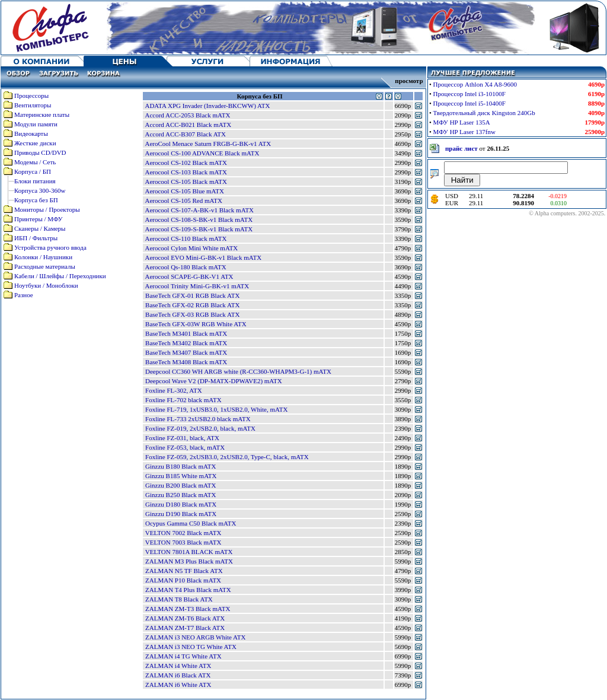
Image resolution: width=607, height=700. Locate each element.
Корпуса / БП (33, 171)
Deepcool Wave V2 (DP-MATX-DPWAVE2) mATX (214, 381)
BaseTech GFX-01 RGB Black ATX (192, 295)
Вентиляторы (33, 105)
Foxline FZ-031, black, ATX (182, 438)
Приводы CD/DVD (40, 152)
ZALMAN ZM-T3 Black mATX (188, 609)
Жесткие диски (35, 143)
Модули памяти (36, 124)
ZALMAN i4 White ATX (178, 666)
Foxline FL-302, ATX (174, 390)
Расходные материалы (45, 266)
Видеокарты (31, 133)
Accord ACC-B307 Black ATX (185, 134)
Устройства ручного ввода (50, 247)
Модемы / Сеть (35, 162)
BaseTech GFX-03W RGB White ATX (196, 324)
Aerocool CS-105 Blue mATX (184, 191)
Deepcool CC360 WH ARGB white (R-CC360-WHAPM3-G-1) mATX (238, 371)
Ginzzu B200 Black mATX (180, 485)
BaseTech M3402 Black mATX (186, 343)
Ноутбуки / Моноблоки (46, 285)
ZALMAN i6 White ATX (178, 685)
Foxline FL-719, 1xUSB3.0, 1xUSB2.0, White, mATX (216, 409)
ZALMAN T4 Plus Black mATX (188, 590)
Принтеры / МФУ (39, 219)
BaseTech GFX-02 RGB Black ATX (192, 305)
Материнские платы (42, 114)
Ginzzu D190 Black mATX (181, 514)
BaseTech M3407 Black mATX (186, 352)
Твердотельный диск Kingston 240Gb (484, 113)
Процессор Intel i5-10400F (469, 103)
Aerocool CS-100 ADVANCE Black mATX (202, 153)
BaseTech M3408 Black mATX (186, 362)
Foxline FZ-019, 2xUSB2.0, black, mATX (200, 428)
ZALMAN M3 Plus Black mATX (189, 561)
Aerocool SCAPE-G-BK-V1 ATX (189, 276)
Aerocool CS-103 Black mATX (186, 172)
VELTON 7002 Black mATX (183, 533)
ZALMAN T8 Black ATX (179, 599)
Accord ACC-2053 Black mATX (187, 115)
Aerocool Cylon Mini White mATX (191, 248)
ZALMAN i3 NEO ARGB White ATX (195, 637)
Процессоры (31, 96)
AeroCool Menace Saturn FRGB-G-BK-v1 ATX (208, 144)
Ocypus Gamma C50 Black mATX (191, 523)
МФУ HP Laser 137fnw (464, 132)
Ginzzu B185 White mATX (181, 476)
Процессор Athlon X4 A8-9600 (475, 84)
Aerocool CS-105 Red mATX (183, 201)
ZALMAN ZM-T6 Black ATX (185, 618)
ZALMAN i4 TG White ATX (183, 656)
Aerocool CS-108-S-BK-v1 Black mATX (199, 219)
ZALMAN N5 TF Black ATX (184, 571)
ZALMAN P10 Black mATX (183, 580)
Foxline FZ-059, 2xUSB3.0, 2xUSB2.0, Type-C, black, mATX (227, 457)
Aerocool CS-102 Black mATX (186, 163)
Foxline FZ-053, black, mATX (185, 447)
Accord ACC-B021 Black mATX (188, 125)
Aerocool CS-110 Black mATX (186, 238)
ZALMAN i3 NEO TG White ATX (191, 647)
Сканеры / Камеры (40, 228)
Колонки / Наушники (43, 257)
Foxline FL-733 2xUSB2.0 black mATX (198, 419)
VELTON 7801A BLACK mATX (189, 552)
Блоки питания (35, 181)
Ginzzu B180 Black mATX (180, 466)
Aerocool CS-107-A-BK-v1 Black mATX (199, 210)
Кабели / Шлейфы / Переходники (60, 276)
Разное (24, 295)
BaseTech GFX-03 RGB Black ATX (192, 314)
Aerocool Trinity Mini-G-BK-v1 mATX (197, 286)
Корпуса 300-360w (40, 190)
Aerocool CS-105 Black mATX (186, 182)
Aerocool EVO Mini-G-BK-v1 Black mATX (203, 257)
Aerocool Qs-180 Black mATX (185, 267)
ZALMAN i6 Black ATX (178, 675)
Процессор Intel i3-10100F (469, 94)
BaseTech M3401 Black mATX (186, 333)
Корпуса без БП (36, 200)
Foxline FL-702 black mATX (183, 400)
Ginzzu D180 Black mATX (181, 504)
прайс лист (461, 148)
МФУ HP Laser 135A (462, 122)
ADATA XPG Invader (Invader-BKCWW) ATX (207, 106)
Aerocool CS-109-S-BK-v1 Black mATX (199, 229)
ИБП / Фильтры (36, 238)
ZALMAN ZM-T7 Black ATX (185, 628)
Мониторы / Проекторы (47, 209)
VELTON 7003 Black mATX (183, 542)
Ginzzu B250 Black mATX (180, 495)
